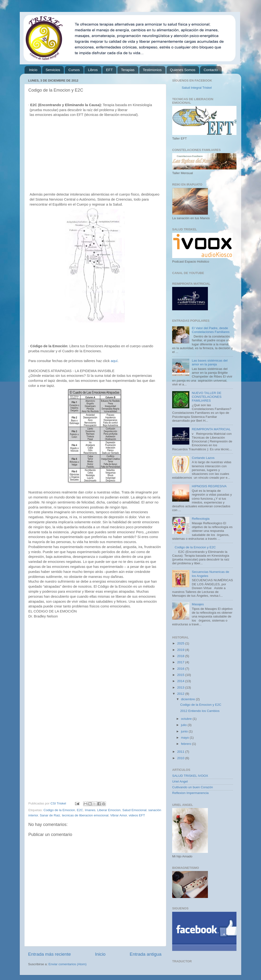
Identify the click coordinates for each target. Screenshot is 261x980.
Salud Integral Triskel (197, 88)
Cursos (74, 70)
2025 (181, 643)
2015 (181, 675)
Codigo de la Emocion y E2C (195, 547)
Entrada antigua (146, 954)
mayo (185, 738)
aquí (114, 361)
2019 (181, 650)
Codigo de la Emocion (59, 810)
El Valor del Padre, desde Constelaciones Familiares (211, 330)
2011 (181, 752)
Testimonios (152, 70)
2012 (181, 694)
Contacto (211, 70)
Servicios (53, 70)
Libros (93, 70)
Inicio (33, 70)
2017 (181, 662)
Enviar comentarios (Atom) (68, 964)
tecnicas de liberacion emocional (85, 815)
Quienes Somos (183, 70)
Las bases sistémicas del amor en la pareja (210, 362)
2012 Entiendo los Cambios (200, 711)
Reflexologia (201, 519)
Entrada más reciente (50, 954)
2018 (181, 656)
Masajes (198, 604)
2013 (181, 687)
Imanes (90, 810)
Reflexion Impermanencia (190, 793)
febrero (187, 744)
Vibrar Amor (119, 815)
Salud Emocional (134, 810)
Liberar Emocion (109, 810)
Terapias (128, 70)
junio (185, 731)
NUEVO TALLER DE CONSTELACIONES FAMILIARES (207, 397)
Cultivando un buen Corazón (193, 787)
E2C (80, 810)
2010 (181, 758)
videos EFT (137, 815)
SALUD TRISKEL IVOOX (190, 776)
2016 (181, 669)
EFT (109, 70)
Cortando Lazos (203, 458)
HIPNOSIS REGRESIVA (209, 486)
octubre (187, 719)
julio (184, 725)
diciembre (188, 699)
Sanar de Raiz (50, 815)
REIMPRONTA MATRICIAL (211, 429)
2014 (181, 681)
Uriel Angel (180, 781)
